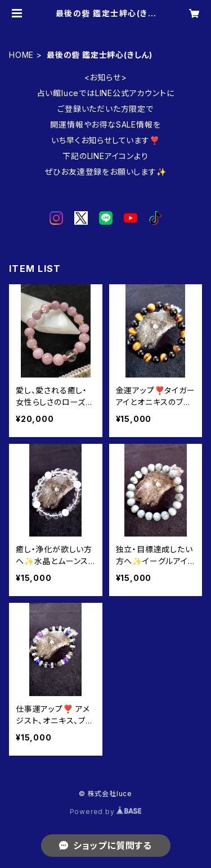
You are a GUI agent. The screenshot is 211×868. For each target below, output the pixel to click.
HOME (21, 55)
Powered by (106, 812)
